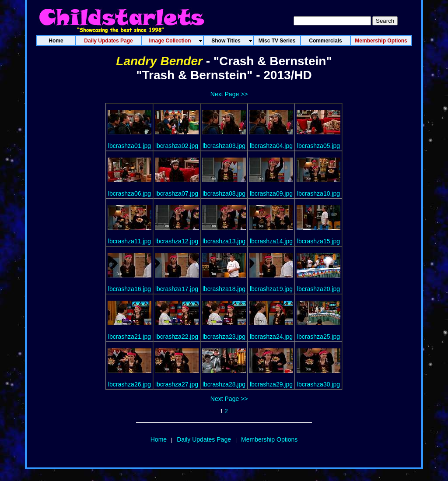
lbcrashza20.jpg (318, 289)
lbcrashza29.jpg (271, 384)
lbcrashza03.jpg (224, 146)
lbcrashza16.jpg (129, 289)
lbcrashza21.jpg (129, 337)
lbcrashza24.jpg (271, 337)
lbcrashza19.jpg (271, 289)
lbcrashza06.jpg (129, 193)
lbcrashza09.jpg (271, 193)
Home (159, 439)
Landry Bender (159, 61)
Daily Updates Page (204, 439)
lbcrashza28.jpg (224, 384)
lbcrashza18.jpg (224, 289)
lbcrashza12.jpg (177, 241)
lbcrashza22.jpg (177, 337)
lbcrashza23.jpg (224, 337)
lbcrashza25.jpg (318, 337)
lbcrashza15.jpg (318, 241)
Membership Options (269, 439)
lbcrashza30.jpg (318, 384)
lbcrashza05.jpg (318, 146)
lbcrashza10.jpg (318, 193)
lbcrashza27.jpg (177, 384)
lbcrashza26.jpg (129, 384)
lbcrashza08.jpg (224, 193)
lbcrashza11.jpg (129, 241)
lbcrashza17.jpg (177, 289)
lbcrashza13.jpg (224, 241)
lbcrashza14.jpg (271, 241)
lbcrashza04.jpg (271, 146)
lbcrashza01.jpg (129, 146)
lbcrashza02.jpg (177, 146)
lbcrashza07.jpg (177, 193)
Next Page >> (229, 94)
